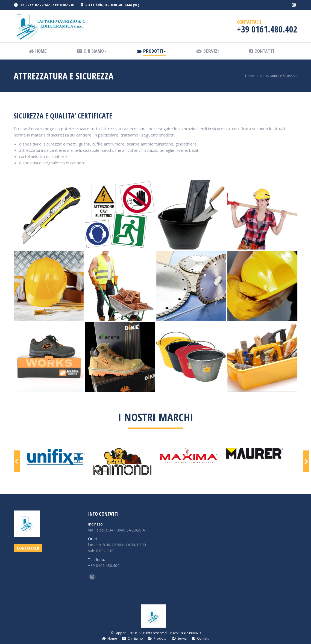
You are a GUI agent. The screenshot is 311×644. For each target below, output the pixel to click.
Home (250, 76)
